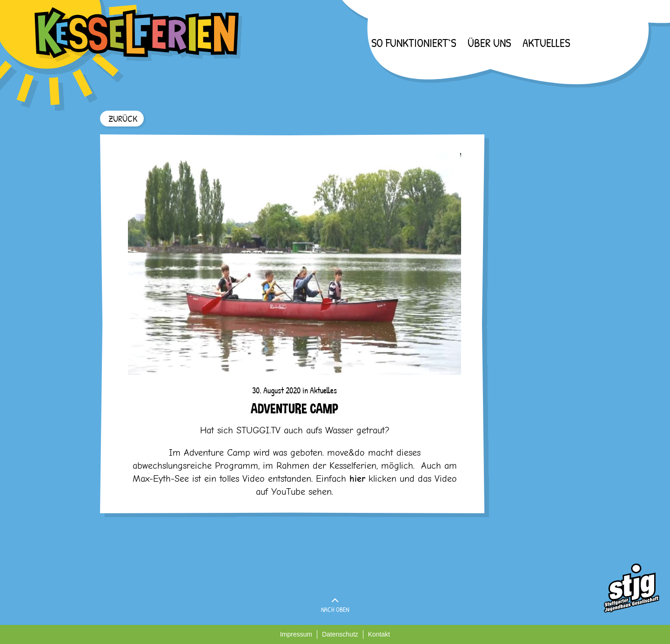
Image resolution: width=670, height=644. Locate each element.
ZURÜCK (123, 118)
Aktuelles (546, 43)
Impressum (296, 634)
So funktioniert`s (414, 43)
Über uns (489, 43)
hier (357, 479)
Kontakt (379, 634)
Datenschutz (340, 634)
